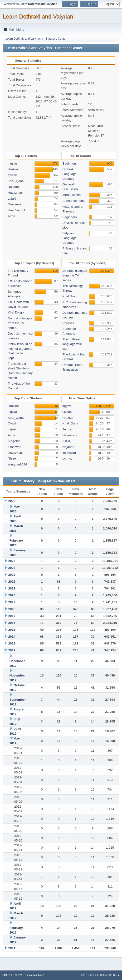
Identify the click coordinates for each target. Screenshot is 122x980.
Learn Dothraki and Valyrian (38, 16)
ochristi (68, 458)
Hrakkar (13, 169)
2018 (12, 609)
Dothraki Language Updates (70, 174)
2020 (12, 595)
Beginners (70, 163)
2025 (12, 561)
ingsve (12, 163)
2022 (12, 582)
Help (83, 975)
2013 (12, 643)
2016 (12, 623)
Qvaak (12, 175)
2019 (12, 602)
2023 (12, 575)
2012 (12, 650)
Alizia (12, 216)
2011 (12, 948)
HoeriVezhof (17, 210)
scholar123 (96, 110)
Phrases (68, 323)
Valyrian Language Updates (70, 238)
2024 (12, 568)
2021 (12, 588)
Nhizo (12, 458)
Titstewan (15, 447)
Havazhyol (15, 193)
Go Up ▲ (114, 975)
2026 (12, 501)
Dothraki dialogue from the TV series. (20, 323)
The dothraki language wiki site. (72, 344)
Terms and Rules (97, 975)
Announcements (74, 201)
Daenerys (15, 204)
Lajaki (12, 199)
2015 (12, 630)
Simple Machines (34, 975)
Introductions (72, 195)
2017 (12, 616)
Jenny (67, 429)
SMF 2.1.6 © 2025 (13, 975)
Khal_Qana (16, 181)
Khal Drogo (16, 312)
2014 (12, 637)
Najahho (14, 187)
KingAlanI (15, 441)
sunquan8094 (17, 464)
